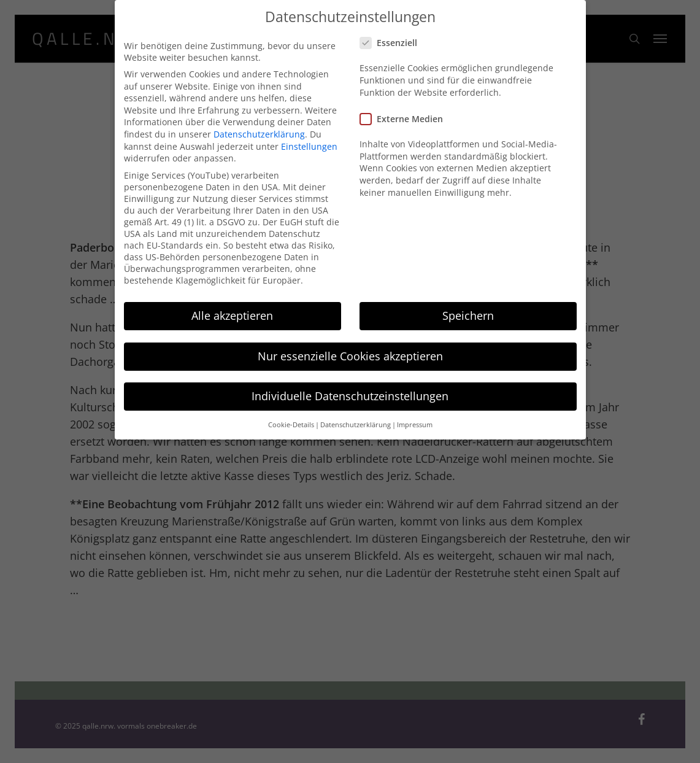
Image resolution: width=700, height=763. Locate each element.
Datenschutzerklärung (259, 125)
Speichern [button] (468, 307)
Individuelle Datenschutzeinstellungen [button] (350, 387)
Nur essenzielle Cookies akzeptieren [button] (350, 347)
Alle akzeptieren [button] (232, 307)
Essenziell (394, 34)
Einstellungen (309, 137)
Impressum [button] (415, 416)
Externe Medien (406, 110)
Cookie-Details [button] (291, 416)
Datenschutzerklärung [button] (356, 416)
